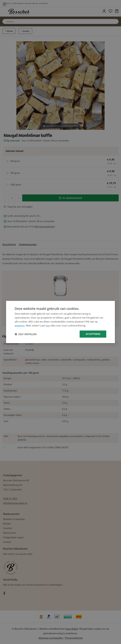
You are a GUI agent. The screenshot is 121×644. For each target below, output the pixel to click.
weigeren (20, 325)
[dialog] (60, 322)
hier (48, 325)
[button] (26, 334)
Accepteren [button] (93, 334)
